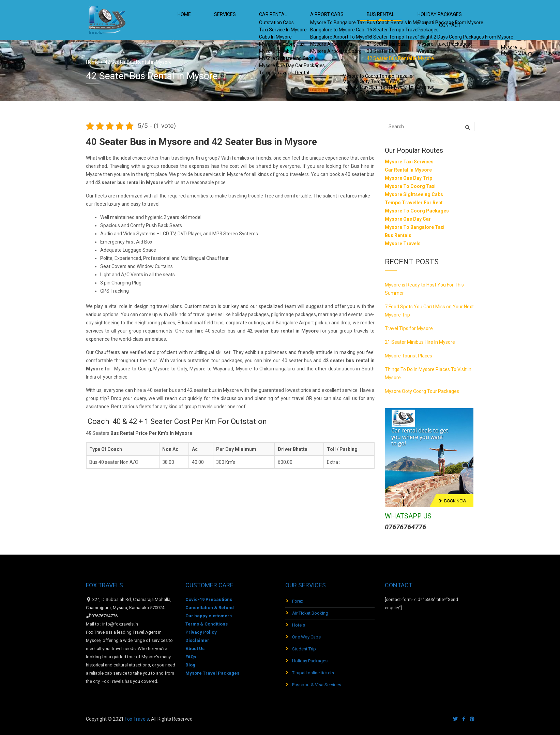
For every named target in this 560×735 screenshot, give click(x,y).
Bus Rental (359, 20)
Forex (298, 601)
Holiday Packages (310, 661)
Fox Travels (137, 719)
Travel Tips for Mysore (409, 328)
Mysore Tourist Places (408, 356)
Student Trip (304, 649)
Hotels (299, 625)
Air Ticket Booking (310, 613)
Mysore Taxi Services (409, 162)
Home (201, 20)
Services (232, 20)
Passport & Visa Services (317, 685)
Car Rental (270, 20)
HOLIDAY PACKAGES (408, 20)
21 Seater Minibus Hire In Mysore (420, 342)
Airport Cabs (314, 20)
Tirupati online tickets (313, 673)
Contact (455, 20)
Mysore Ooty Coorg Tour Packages (422, 391)
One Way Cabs (306, 637)
